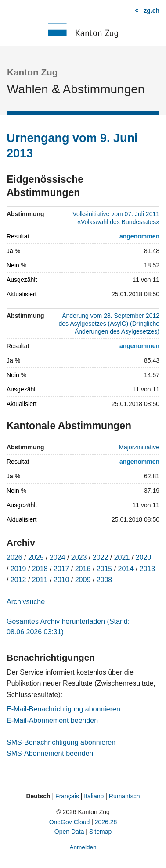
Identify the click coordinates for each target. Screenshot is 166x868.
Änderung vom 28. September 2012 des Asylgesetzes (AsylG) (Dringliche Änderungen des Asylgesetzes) (109, 324)
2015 (105, 569)
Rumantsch (124, 796)
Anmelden (83, 847)
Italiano (94, 796)
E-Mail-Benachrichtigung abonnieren (63, 709)
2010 (61, 580)
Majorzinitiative (139, 447)
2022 (101, 557)
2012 (18, 580)
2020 (144, 557)
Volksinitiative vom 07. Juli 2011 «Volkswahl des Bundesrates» (116, 218)
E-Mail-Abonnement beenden (52, 720)
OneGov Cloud (70, 822)
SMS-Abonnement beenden (50, 753)
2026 (14, 557)
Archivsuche (26, 602)
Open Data (69, 832)
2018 (40, 569)
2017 (61, 569)
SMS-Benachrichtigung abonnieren (61, 742)
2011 (40, 580)
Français (67, 796)
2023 (79, 557)
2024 (58, 557)
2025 (36, 557)
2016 (83, 569)
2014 (126, 569)
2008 (105, 580)
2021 (122, 557)
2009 (83, 580)
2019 (18, 569)
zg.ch (152, 11)
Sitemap (100, 832)
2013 (148, 569)
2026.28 (106, 822)
